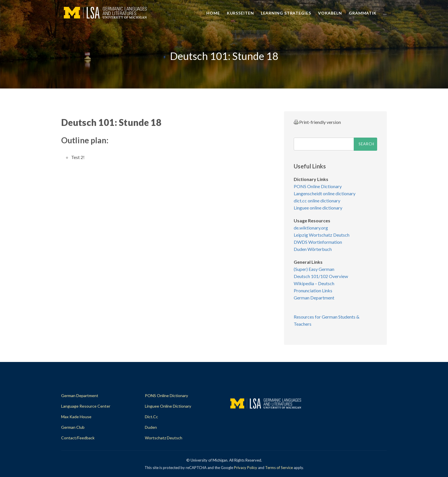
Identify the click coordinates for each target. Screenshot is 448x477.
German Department (314, 298)
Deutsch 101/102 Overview (321, 276)
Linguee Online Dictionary (168, 406)
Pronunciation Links (313, 290)
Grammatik (363, 13)
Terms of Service (279, 468)
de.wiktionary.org (311, 228)
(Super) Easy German (314, 269)
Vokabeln (330, 13)
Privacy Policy (246, 468)
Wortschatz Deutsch (164, 438)
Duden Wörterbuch (313, 249)
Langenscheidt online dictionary (325, 193)
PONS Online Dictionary (318, 186)
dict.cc (151, 417)
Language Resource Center (86, 406)
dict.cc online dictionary (317, 201)
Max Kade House (76, 417)
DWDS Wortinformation (318, 242)
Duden (151, 427)
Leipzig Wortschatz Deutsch (322, 235)
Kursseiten (240, 13)
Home (213, 13)
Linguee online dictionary (318, 208)
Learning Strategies (286, 13)
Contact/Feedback (78, 438)
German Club (73, 427)
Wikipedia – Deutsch (314, 283)
